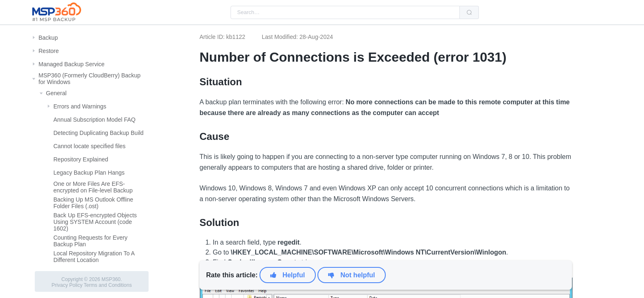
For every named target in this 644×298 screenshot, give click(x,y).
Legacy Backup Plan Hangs (89, 173)
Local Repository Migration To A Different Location (94, 257)
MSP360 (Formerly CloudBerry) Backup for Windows (90, 79)
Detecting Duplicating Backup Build (99, 133)
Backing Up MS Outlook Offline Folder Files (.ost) (93, 203)
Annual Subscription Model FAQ (94, 120)
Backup (48, 38)
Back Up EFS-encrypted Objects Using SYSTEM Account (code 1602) (95, 222)
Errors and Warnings (80, 106)
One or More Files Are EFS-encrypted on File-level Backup (93, 187)
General (56, 93)
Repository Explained (81, 159)
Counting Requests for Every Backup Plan (90, 241)
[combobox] (345, 12)
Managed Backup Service (72, 64)
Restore (49, 51)
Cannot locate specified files (89, 146)
